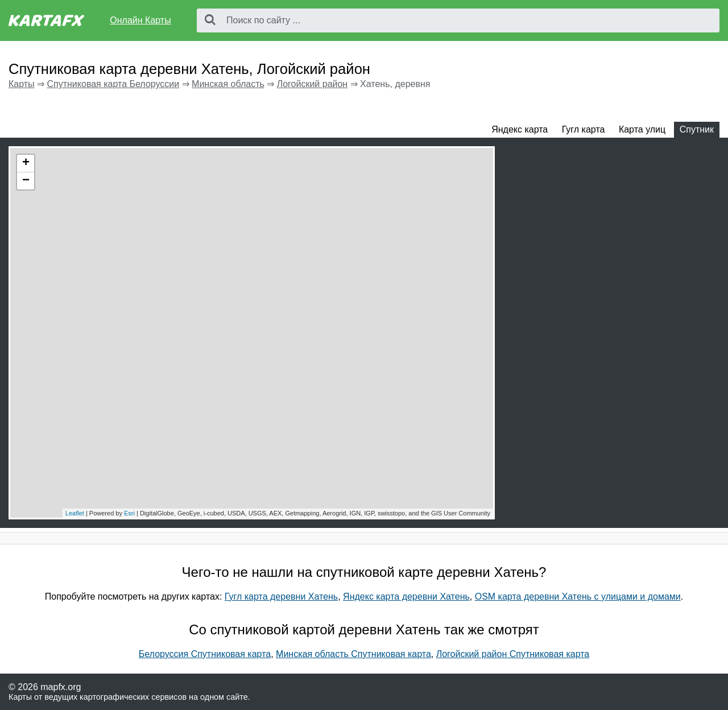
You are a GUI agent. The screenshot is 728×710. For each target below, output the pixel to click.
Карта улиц (642, 129)
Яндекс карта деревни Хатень (406, 597)
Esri (129, 513)
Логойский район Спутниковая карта (513, 654)
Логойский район (313, 84)
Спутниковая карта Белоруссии (113, 84)
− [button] (26, 181)
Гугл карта (584, 129)
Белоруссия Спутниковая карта (205, 654)
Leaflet (75, 513)
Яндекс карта (520, 129)
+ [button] (26, 163)
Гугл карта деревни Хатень (281, 597)
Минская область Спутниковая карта (353, 654)
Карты (22, 84)
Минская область (228, 84)
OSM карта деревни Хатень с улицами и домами (578, 597)
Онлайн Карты (140, 20)
